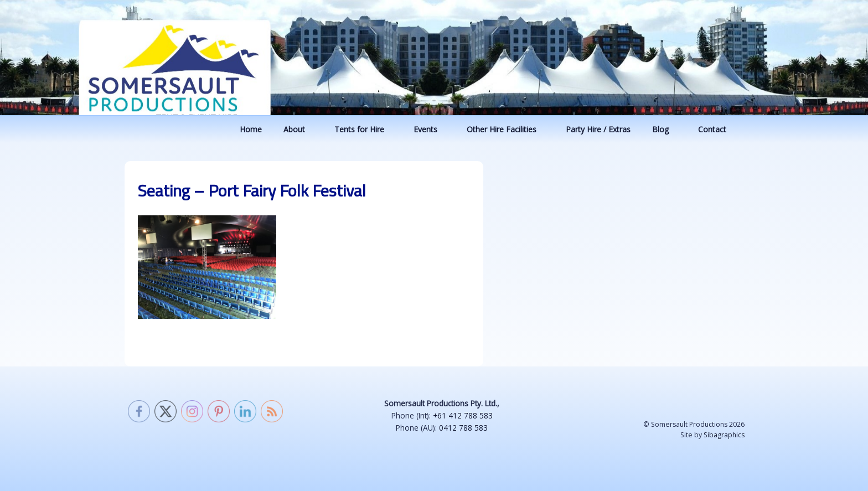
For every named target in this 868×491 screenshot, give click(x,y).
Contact (717, 129)
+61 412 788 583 (463, 415)
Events (431, 129)
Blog (666, 129)
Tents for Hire (365, 129)
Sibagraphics (724, 435)
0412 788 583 (463, 428)
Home (251, 129)
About (299, 129)
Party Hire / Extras (598, 129)
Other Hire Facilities (507, 129)
